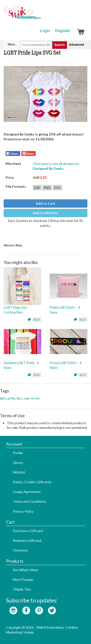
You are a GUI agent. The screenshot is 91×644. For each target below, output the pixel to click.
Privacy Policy (23, 511)
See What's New (25, 570)
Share (14, 154)
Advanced (76, 45)
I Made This (22, 589)
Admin (29, 632)
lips (19, 398)
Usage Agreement (27, 492)
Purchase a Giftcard (28, 531)
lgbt (3, 398)
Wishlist (19, 472)
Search (60, 45)
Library (18, 462)
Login (45, 31)
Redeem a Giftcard (27, 540)
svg (26, 398)
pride (11, 398)
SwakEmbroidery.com (40, 15)
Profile (18, 453)
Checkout (20, 550)
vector (35, 398)
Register (63, 31)
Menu (11, 44)
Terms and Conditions (30, 501)
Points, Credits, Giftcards (32, 482)
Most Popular (23, 580)
